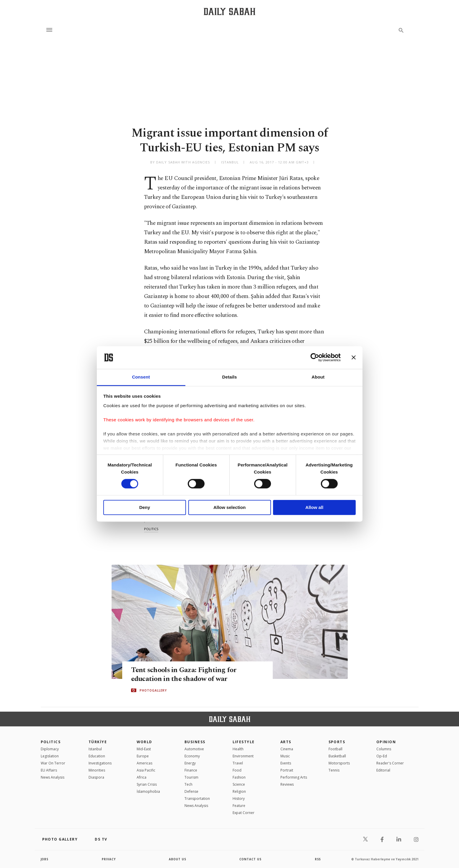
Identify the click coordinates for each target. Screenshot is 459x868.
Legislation (50, 756)
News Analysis (53, 777)
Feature (239, 806)
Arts (286, 742)
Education (97, 756)
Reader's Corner (390, 763)
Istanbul (95, 749)
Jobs (45, 859)
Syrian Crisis (147, 784)
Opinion (386, 742)
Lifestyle (244, 742)
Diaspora (96, 777)
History (239, 799)
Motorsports (339, 763)
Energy (190, 763)
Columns (384, 749)
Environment (243, 756)
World (144, 742)
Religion (239, 791)
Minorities (97, 770)
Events (286, 763)
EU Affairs (49, 770)
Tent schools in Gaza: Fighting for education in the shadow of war (185, 674)
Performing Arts (294, 777)
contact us (251, 859)
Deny (145, 507)
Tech (188, 784)
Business (195, 742)
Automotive (194, 749)
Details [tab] (230, 377)
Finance (191, 770)
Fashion (239, 777)
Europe (143, 756)
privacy (109, 859)
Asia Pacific (146, 770)
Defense (191, 791)
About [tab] (318, 377)
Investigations (100, 763)
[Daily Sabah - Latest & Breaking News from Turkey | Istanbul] (229, 11)
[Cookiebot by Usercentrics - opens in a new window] (315, 358)
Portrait (287, 770)
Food (237, 770)
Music (285, 756)
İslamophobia (148, 791)
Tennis (334, 770)
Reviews (287, 784)
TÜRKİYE (98, 742)
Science (239, 784)
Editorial (383, 770)
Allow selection (229, 507)
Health (238, 749)
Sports (337, 742)
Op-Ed (382, 756)
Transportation (197, 799)
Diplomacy (50, 749)
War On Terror (53, 763)
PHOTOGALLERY (153, 690)
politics (151, 529)
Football (335, 749)
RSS (318, 859)
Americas (144, 763)
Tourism (191, 777)
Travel (238, 763)
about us (178, 859)
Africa (142, 777)
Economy (192, 756)
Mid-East (144, 749)
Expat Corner (244, 813)
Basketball (337, 756)
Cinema (287, 749)
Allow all (315, 507)
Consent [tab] (141, 377)
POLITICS (51, 742)
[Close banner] (354, 358)
